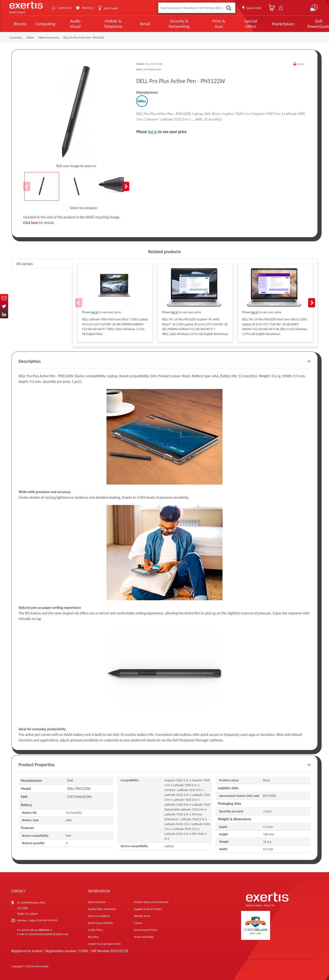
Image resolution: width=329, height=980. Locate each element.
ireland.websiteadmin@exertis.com (48, 934)
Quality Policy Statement (102, 909)
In (4, 314)
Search (228, 8)
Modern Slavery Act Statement (151, 902)
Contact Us (65, 8)
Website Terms (142, 916)
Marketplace (268, 24)
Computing (45, 24)
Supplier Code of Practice (148, 909)
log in (153, 132)
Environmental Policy (146, 930)
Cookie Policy (95, 930)
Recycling (93, 937)
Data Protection (97, 902)
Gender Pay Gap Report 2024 (104, 944)
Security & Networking (171, 24)
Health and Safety (144, 937)
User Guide (112, 8)
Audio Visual (74, 24)
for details (39, 223)
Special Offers (237, 24)
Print (301, 64)
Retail (139, 24)
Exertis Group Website (100, 923)
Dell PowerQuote (302, 24)
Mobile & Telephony (109, 24)
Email (4, 298)
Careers (138, 923)
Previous (27, 186)
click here (44, 930)
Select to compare (80, 208)
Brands (20, 24)
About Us (89, 8)
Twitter (4, 306)
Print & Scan (207, 24)
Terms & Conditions (99, 916)
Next (126, 186)
